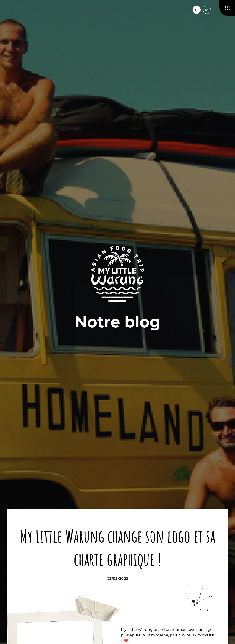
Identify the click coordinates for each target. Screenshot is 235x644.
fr (197, 10)
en (207, 10)
